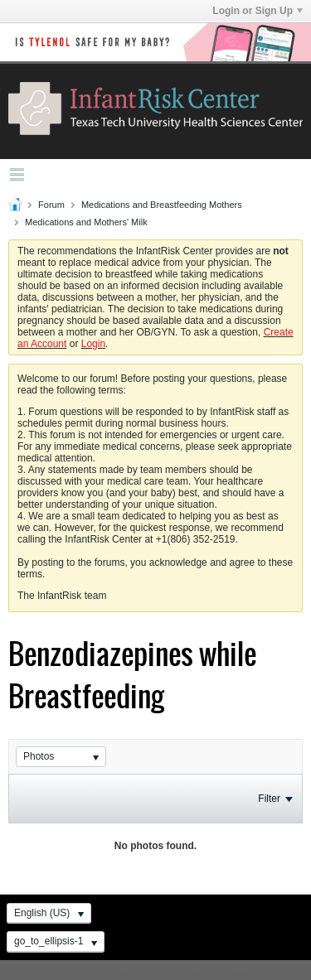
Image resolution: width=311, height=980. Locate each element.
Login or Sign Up (258, 11)
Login (93, 344)
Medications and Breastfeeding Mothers (162, 205)
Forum (51, 205)
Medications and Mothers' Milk (86, 222)
